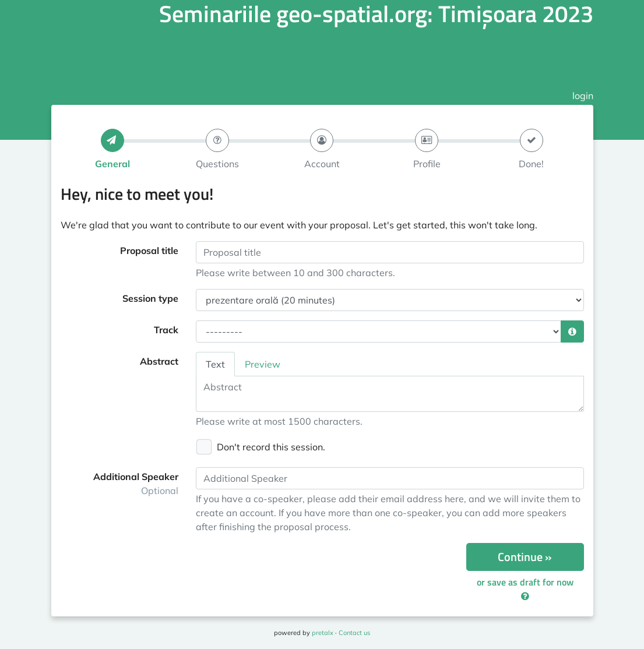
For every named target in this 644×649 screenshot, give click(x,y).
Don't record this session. (271, 447)
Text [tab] (215, 364)
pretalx (323, 633)
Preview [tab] (263, 364)
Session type (150, 298)
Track (166, 330)
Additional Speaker (136, 484)
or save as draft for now (525, 588)
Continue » (525, 557)
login (583, 96)
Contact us (354, 633)
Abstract (159, 361)
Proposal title (149, 251)
